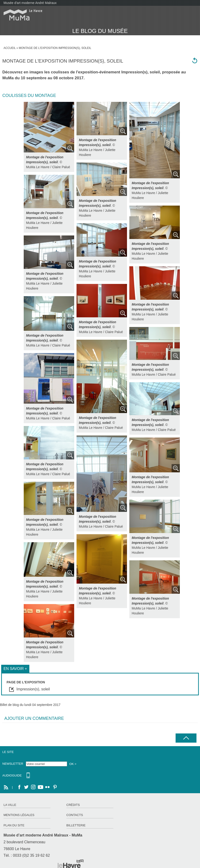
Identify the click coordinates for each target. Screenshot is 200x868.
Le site (8, 752)
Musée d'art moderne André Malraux (30, 3)
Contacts (75, 815)
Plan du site (14, 825)
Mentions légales (19, 815)
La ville (10, 805)
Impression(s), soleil (141, 72)
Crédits (73, 805)
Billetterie (76, 825)
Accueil (10, 48)
